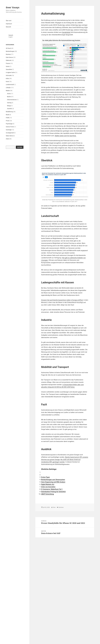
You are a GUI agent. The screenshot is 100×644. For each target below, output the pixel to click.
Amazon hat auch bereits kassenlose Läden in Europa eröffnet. (62, 300)
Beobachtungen (10, 51)
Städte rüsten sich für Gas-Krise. (66, 136)
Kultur (7, 79)
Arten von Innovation (48, 487)
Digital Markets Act (48, 484)
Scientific (10, 109)
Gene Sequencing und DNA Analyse (53, 482)
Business (8, 54)
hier (64, 25)
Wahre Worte (9, 136)
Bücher (9, 97)
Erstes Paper (46, 477)
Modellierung (9, 112)
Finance (8, 63)
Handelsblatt (66, 32)
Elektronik (9, 60)
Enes (54, 507)
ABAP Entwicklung (47, 494)
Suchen (20, 147)
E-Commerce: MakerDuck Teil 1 (52, 489)
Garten (8, 66)
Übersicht (8, 27)
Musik (7, 115)
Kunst (7, 82)
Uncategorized (10, 133)
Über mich (9, 21)
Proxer (8, 121)
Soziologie (9, 130)
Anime (9, 94)
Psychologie (9, 124)
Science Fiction (10, 127)
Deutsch (11, 35)
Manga (9, 106)
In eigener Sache (10, 72)
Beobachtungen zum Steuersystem (53, 480)
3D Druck (8, 48)
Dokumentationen (12, 100)
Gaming (9, 103)
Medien (8, 91)
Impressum (9, 24)
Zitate (7, 139)
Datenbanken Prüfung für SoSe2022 (53, 492)
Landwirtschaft (10, 85)
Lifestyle (8, 88)
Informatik (9, 76)
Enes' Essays (13, 7)
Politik (8, 118)
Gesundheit (9, 69)
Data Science (9, 57)
